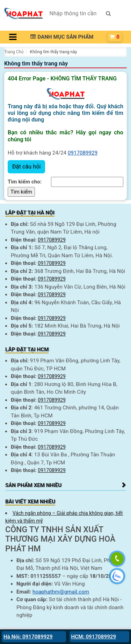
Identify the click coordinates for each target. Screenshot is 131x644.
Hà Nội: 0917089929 (28, 637)
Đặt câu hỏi (26, 167)
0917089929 (83, 153)
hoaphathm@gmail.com (61, 592)
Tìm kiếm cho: (25, 182)
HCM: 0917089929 (94, 637)
